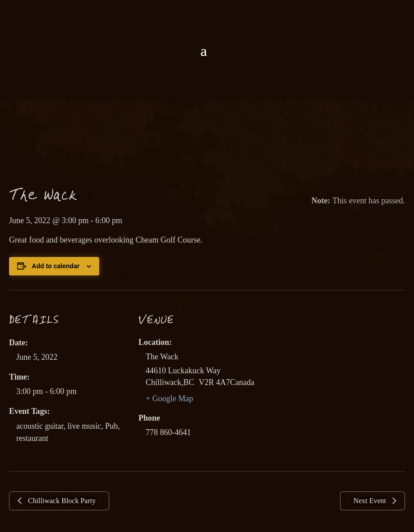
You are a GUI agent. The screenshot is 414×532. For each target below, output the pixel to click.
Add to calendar (56, 266)
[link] (207, 22)
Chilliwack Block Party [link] (61, 501)
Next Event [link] (371, 501)
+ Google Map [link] (169, 399)
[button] (203, 51)
